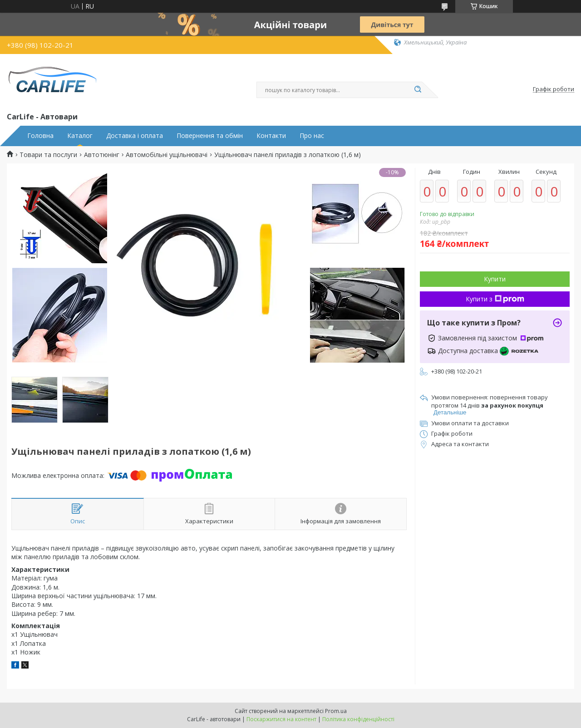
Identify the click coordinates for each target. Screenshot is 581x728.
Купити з (495, 299)
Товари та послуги (48, 155)
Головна (40, 136)
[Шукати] (418, 90)
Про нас (312, 136)
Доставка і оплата (135, 136)
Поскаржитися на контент (281, 719)
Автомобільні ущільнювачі (167, 155)
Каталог (80, 136)
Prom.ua (336, 711)
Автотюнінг (102, 155)
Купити (495, 279)
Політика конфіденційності (358, 719)
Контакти (271, 136)
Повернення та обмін (210, 136)
